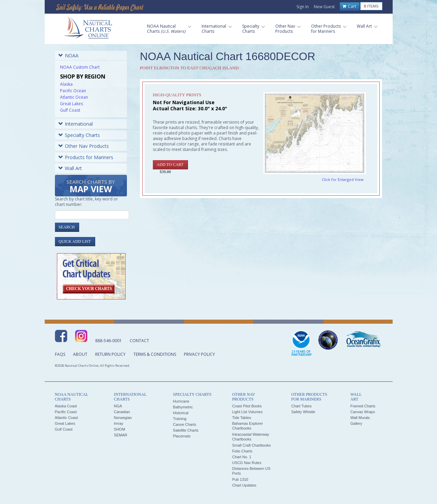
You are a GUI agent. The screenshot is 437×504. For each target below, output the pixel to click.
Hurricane (181, 401)
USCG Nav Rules (247, 463)
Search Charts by (91, 187)
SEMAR (121, 435)
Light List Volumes (247, 412)
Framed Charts (363, 406)
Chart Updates (244, 485)
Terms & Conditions (155, 354)
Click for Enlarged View (343, 179)
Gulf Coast (70, 110)
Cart (349, 6)
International (76, 124)
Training (180, 419)
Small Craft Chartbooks (251, 445)
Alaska (66, 84)
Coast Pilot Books (247, 406)
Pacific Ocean (73, 91)
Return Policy (110, 354)
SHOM (120, 429)
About (80, 354)
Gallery (356, 423)
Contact (139, 341)
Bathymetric (183, 407)
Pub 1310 (240, 479)
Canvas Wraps (363, 412)
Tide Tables (242, 418)
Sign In (303, 7)
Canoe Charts (185, 424)
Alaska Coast (66, 406)
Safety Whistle (303, 412)
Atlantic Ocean (74, 97)
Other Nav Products (84, 146)
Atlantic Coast (67, 418)
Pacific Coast (66, 412)
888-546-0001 (108, 341)
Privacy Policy (199, 354)
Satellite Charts (186, 430)
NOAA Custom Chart (80, 67)
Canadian (122, 412)
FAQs (60, 354)
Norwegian (123, 418)
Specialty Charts (79, 135)
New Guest (324, 7)
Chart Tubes (302, 406)
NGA (118, 406)
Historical (181, 413)
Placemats (182, 436)
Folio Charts (242, 451)
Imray (119, 423)
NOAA (68, 55)
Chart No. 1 (242, 457)
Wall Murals (360, 418)
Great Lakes (71, 104)
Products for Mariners (86, 157)
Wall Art (70, 168)
